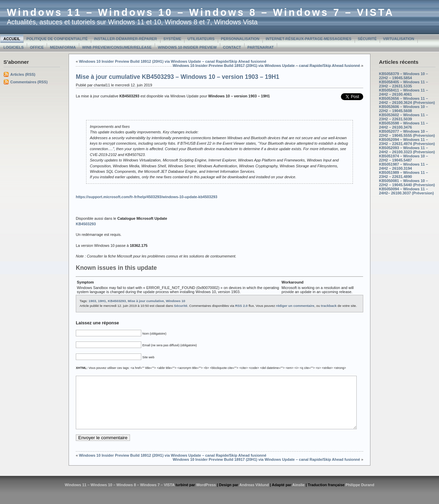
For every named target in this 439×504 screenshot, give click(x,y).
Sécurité (367, 39)
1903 (92, 301)
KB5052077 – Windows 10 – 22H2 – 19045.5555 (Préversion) (407, 133)
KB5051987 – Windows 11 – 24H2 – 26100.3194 (404, 166)
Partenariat (260, 47)
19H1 (102, 301)
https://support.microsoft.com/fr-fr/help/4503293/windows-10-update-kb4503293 (147, 197)
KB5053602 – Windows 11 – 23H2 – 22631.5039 (404, 117)
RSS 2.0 (241, 306)
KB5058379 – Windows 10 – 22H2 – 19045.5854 (404, 76)
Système (172, 39)
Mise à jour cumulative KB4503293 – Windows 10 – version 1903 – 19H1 (177, 77)
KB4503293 (117, 301)
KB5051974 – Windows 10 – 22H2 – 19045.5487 (404, 158)
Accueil (12, 39)
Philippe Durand (360, 495)
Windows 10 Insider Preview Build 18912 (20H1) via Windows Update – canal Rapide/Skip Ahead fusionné (173, 61)
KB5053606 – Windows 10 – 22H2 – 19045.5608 (404, 109)
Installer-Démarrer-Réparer (126, 39)
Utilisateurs (201, 39)
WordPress (206, 495)
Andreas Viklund (254, 495)
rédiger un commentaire (295, 306)
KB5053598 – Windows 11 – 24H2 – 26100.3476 (404, 125)
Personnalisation (240, 39)
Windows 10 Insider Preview (187, 47)
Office (37, 47)
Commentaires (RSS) (29, 82)
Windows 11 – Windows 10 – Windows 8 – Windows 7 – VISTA (200, 12)
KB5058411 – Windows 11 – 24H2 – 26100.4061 (404, 92)
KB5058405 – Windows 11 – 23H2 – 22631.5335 (404, 84)
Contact (232, 47)
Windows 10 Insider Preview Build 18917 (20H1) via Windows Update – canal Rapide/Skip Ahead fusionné (266, 65)
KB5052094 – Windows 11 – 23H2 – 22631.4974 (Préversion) (407, 142)
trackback (329, 306)
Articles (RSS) (23, 74)
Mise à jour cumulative (146, 301)
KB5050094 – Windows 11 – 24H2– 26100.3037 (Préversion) (406, 191)
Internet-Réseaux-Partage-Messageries (309, 39)
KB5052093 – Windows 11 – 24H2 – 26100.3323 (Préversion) (407, 150)
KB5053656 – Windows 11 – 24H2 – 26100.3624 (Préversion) (407, 100)
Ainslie (298, 495)
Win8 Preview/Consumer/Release (117, 47)
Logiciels (14, 47)
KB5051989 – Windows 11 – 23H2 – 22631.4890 (404, 175)
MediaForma (63, 47)
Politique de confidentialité (57, 39)
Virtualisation (399, 39)
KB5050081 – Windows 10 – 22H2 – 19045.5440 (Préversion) (407, 183)
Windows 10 (175, 301)
